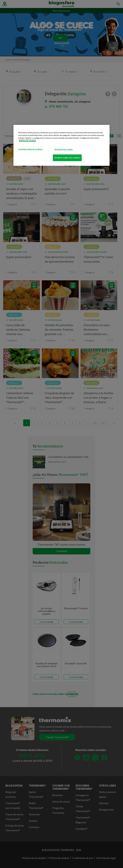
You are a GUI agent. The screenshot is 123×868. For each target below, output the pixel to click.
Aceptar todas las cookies (67, 158)
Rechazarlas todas (64, 149)
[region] (61, 145)
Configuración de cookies (31, 149)
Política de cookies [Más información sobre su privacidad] (27, 141)
